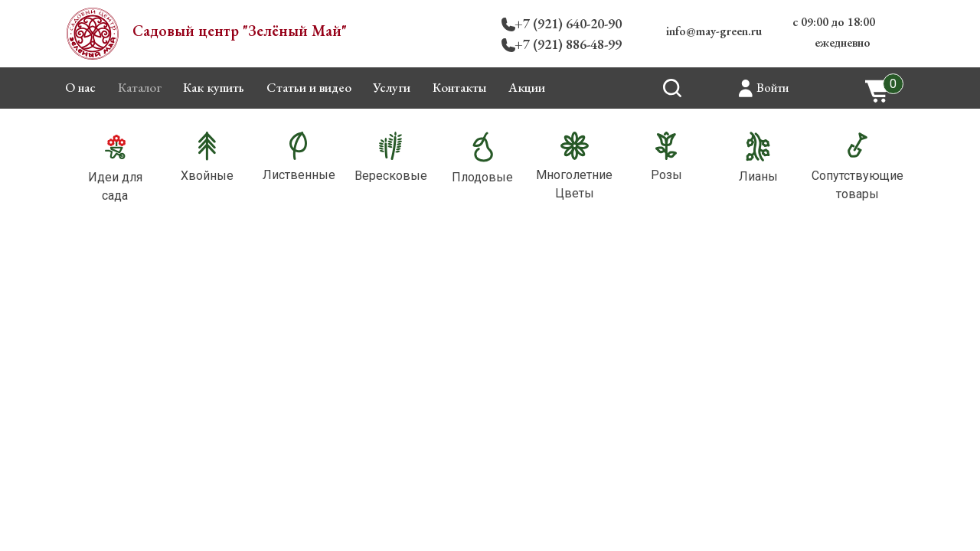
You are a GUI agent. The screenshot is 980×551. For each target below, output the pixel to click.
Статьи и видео (309, 87)
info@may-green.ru (714, 31)
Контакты (460, 87)
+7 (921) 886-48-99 (568, 44)
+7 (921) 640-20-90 (568, 23)
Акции (527, 87)
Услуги (392, 87)
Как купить (214, 87)
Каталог (140, 87)
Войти (773, 88)
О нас (80, 87)
